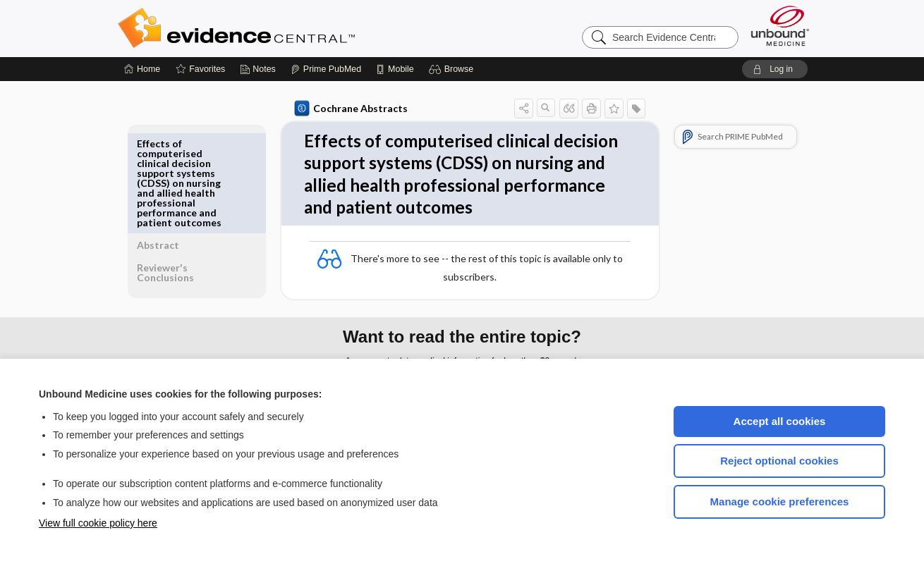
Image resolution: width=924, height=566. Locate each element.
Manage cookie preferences (780, 502)
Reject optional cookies (779, 461)
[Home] (142, 69)
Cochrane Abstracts (348, 109)
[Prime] (326, 69)
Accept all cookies (780, 421)
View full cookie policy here (98, 523)
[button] (453, 69)
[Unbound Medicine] (780, 26)
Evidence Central (293, 28)
